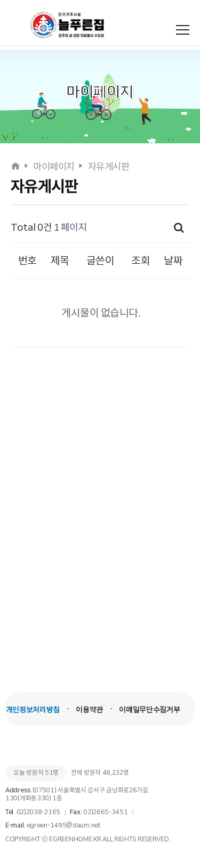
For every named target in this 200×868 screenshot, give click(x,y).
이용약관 (89, 710)
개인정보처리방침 (33, 710)
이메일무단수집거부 (149, 710)
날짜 (173, 261)
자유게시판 (109, 167)
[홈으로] (16, 167)
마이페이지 (54, 167)
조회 (141, 261)
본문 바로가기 (0, 0)
